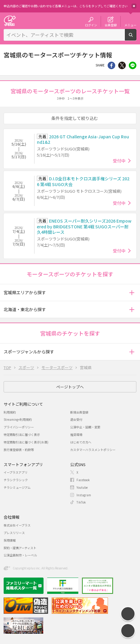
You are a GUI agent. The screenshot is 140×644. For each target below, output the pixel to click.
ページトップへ (70, 387)
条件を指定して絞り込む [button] (75, 118)
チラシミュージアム (17, 487)
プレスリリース (14, 533)
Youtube (82, 487)
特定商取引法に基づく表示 (22, 435)
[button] (132, 293)
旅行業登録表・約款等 (19, 450)
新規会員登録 (79, 412)
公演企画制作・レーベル (20, 555)
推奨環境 (76, 435)
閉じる (134, 6)
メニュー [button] (130, 25)
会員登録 (111, 25)
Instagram (84, 495)
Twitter (122, 65)
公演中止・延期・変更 (85, 427)
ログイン (91, 25)
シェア (111, 65)
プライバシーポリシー (19, 427)
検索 (136, 38)
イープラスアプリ (16, 472)
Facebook (83, 480)
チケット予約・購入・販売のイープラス (10, 21)
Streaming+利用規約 (18, 419)
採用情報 (10, 540)
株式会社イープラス (17, 525)
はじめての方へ (81, 442)
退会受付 (76, 419)
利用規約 (10, 412)
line (133, 65)
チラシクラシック (16, 480)
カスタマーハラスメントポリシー (93, 450)
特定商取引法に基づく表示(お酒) (26, 442)
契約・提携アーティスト (20, 548)
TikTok (81, 502)
